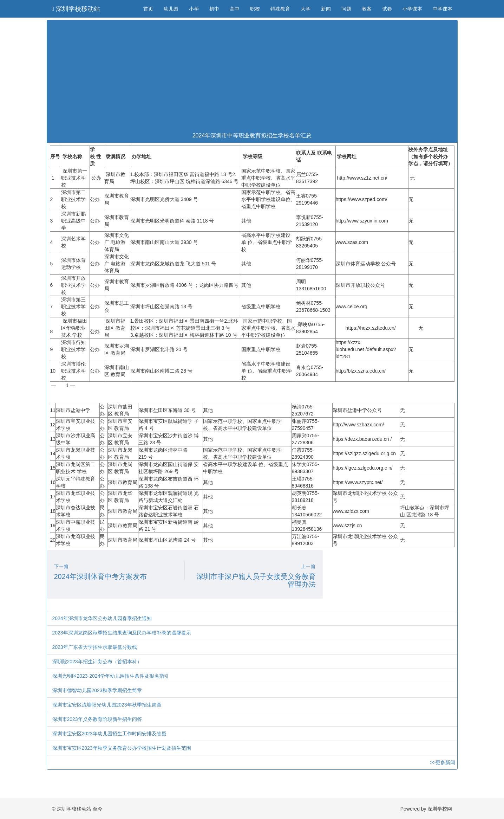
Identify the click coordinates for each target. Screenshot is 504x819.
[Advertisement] (252, 76)
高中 (235, 9)
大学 (306, 9)
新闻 (326, 9)
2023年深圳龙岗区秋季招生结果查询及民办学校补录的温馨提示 (122, 633)
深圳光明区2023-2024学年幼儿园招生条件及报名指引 (111, 676)
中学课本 (443, 9)
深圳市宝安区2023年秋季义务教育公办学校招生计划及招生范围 (122, 748)
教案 (367, 9)
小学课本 (412, 9)
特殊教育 (280, 9)
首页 (148, 9)
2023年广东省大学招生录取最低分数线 (95, 647)
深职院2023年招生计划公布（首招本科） (97, 662)
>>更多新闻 (443, 762)
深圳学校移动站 (76, 9)
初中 (214, 9)
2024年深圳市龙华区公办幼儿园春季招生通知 (102, 618)
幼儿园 (171, 9)
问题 (346, 9)
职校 (255, 9)
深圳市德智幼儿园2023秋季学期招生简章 (97, 690)
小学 (194, 9)
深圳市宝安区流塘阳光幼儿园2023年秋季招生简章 (107, 705)
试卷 (387, 9)
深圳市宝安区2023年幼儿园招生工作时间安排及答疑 (109, 734)
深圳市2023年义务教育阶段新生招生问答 (97, 719)
